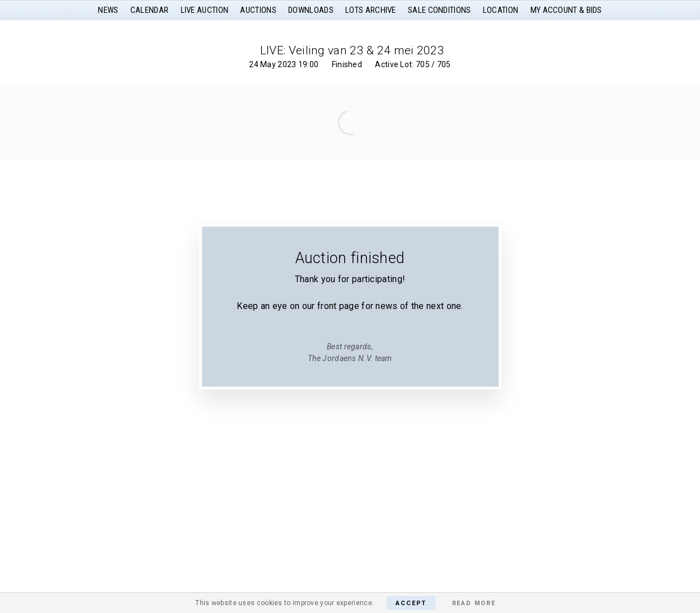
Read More (474, 603)
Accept (411, 603)
